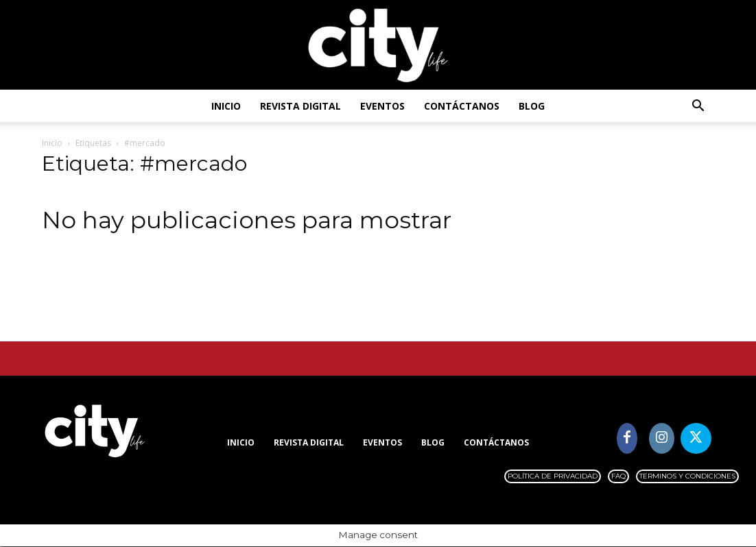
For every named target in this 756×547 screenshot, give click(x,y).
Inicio (226, 106)
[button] (698, 107)
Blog (532, 106)
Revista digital (300, 106)
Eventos (382, 106)
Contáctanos (462, 106)
